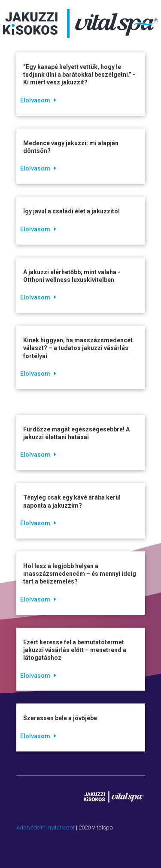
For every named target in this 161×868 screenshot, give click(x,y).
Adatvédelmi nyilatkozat (46, 828)
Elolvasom (35, 100)
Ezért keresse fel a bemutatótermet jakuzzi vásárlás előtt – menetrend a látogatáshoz (75, 650)
